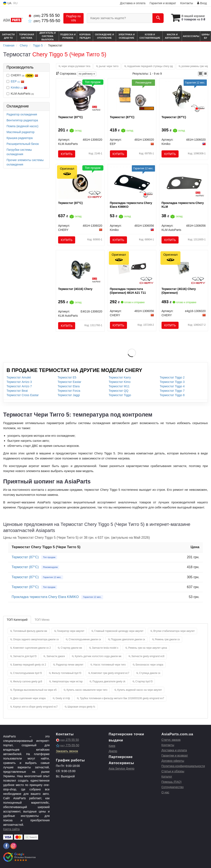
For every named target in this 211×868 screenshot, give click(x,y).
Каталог (167, 777)
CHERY (22, 75)
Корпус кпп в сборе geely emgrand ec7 (35, 707)
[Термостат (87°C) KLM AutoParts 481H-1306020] (80, 96)
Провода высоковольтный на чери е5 (35, 690)
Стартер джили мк (71, 648)
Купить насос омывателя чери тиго (87, 690)
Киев (112, 746)
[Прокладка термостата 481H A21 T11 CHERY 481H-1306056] (132, 267)
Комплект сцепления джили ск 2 (32, 648)
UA (7, 3)
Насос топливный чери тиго (110, 665)
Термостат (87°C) (70, 117)
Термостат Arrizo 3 (19, 382)
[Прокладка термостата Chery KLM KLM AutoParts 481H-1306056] (184, 183)
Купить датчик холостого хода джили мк (98, 656)
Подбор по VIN (74, 18)
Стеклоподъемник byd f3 (27, 673)
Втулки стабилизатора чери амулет (174, 631)
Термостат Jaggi (69, 395)
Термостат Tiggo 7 (172, 391)
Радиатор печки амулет (70, 665)
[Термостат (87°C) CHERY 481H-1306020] (80, 183)
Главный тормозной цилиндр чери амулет (119, 631)
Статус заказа (171, 740)
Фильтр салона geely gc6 (28, 681)
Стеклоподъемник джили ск (85, 639)
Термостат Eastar (69, 382)
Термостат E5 (67, 377)
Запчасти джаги (56, 656)
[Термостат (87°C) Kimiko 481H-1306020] (184, 97)
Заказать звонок (67, 751)
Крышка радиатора (20, 138)
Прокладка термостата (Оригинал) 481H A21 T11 (128, 291)
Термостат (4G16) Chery (75, 289)
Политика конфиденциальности (183, 766)
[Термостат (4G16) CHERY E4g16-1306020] (184, 268)
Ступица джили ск (150, 673)
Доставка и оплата (133, 3)
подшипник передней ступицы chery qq (150, 66)
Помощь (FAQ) (172, 782)
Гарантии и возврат (175, 756)
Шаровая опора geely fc (81, 707)
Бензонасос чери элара (149, 665)
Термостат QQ (119, 391)
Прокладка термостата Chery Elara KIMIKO (131, 205)
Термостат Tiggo (120, 395)
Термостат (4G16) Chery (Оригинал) (179, 291)
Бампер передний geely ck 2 (30, 665)
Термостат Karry (120, 377)
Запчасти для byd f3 (25, 656)
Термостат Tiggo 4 (172, 386)
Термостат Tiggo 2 (172, 377)
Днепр (113, 751)
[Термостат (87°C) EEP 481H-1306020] (132, 97)
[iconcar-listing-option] (205, 74)
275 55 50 (44, 15)
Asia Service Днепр (122, 769)
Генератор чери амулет (71, 631)
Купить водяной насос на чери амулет (140, 690)
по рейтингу (87, 74)
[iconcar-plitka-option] (200, 74)
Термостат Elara (69, 386)
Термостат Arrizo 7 (19, 386)
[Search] (158, 18)
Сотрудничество (173, 787)
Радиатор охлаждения (22, 114)
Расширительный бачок (23, 144)
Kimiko (19, 87)
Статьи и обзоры (173, 771)
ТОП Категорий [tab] (17, 620)
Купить (67, 154)
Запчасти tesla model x (105, 648)
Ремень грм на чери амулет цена (148, 648)
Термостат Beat (17, 391)
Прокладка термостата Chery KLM (183, 205)
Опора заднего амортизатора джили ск (36, 639)
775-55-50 (44, 21)
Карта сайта (11, 829)
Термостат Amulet (19, 377)
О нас (165, 792)
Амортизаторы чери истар (67, 681)
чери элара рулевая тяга (76, 66)
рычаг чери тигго (109, 66)
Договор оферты (173, 761)
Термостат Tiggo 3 (172, 382)
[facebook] (6, 846)
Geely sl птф (63, 698)
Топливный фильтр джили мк (30, 631)
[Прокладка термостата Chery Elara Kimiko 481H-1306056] (132, 183)
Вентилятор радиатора (22, 120)
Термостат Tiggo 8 (172, 395)
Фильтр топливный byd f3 (67, 673)
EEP (17, 81)
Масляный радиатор (21, 132)
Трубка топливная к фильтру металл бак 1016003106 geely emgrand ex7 (122, 698)
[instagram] (13, 846)
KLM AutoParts (20, 94)
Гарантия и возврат (163, 3)
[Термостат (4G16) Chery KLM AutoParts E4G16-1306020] (80, 268)
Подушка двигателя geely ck (109, 681)
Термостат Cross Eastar (23, 395)
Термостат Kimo (120, 382)
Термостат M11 (119, 386)
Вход (202, 3)
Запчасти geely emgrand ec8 (148, 656)
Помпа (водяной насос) (22, 126)
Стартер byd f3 (144, 681)
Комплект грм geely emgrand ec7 (110, 673)
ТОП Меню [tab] (42, 620)
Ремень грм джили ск (167, 639)
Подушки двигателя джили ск (128, 639)
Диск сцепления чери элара (29, 698)
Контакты (187, 3)
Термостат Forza (69, 391)
